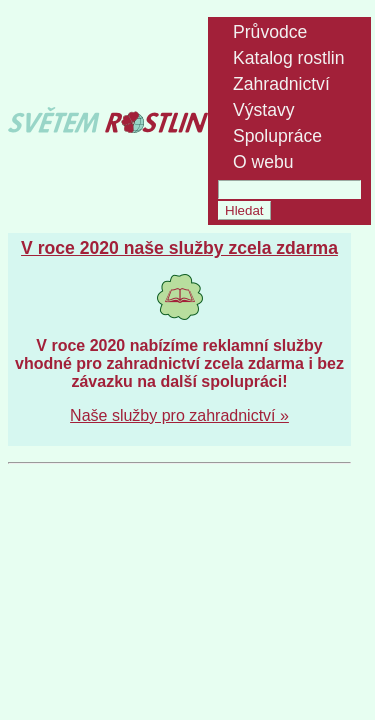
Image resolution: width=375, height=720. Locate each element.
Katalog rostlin (289, 58)
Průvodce (270, 32)
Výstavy (264, 110)
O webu (263, 162)
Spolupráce (277, 136)
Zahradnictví (281, 84)
